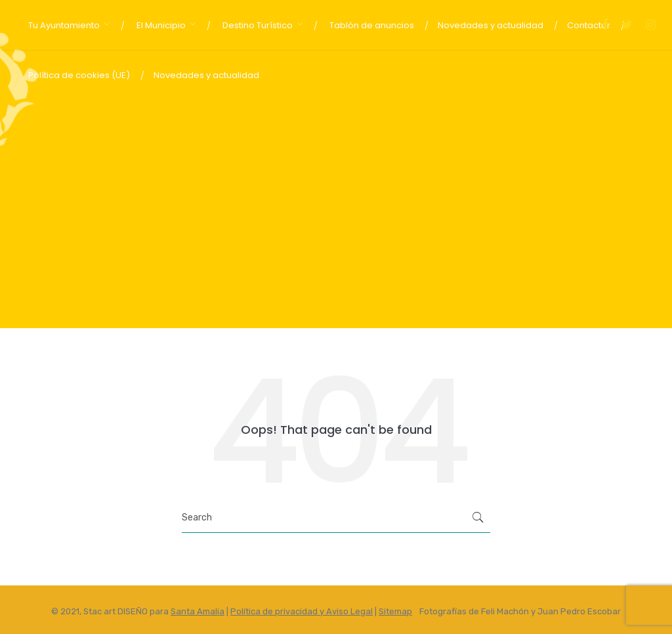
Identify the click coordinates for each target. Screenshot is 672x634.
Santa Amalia (198, 611)
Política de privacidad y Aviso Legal (302, 611)
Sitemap (395, 611)
